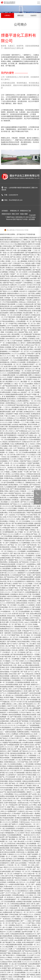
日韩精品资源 (15, 678)
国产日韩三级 (35, 532)
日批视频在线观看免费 (27, 579)
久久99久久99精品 (17, 459)
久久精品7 (20, 304)
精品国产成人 (30, 390)
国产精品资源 (17, 968)
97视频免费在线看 (21, 876)
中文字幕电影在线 (21, 470)
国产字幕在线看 (16, 717)
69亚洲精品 (32, 601)
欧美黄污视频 (9, 697)
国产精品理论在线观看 (30, 951)
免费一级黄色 (20, 747)
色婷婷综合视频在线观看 (26, 510)
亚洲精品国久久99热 (19, 953)
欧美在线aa (17, 379)
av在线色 (15, 425)
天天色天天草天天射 (33, 285)
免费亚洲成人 (32, 706)
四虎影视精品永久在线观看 (27, 399)
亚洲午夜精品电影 (11, 803)
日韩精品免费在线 (14, 693)
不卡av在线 (14, 960)
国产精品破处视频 (28, 588)
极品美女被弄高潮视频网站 (17, 792)
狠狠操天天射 (24, 326)
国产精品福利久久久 (30, 704)
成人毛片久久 (21, 882)
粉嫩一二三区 (33, 250)
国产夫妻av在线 (26, 848)
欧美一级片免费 (25, 685)
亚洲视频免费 (25, 906)
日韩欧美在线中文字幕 (29, 899)
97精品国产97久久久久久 (31, 631)
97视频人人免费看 (11, 472)
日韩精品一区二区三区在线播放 (21, 547)
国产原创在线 (23, 805)
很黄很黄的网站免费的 (9, 336)
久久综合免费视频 (14, 906)
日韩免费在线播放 (18, 895)
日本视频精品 (17, 680)
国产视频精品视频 (29, 620)
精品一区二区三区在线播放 (24, 384)
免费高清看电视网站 (34, 343)
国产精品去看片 (34, 590)
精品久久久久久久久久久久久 (14, 867)
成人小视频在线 (27, 281)
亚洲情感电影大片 (33, 362)
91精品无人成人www (25, 811)
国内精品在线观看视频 (18, 753)
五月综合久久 (29, 831)
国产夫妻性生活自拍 (27, 745)
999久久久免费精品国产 (9, 811)
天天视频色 (7, 661)
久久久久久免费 (32, 972)
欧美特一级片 (27, 749)
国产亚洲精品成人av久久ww (26, 431)
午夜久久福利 (9, 910)
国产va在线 (33, 794)
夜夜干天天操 (36, 242)
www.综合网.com (6, 358)
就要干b (25, 446)
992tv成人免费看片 (18, 650)
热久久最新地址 (19, 850)
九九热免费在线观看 (33, 573)
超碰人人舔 (8, 448)
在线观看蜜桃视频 (14, 373)
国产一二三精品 (26, 921)
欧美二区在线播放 (21, 820)
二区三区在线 (5, 257)
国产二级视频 (36, 487)
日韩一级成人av (19, 665)
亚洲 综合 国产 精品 (14, 749)
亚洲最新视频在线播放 (19, 480)
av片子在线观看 (13, 326)
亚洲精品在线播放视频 (15, 766)
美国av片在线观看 (15, 781)
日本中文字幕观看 (21, 880)
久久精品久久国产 (6, 263)
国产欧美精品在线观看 (10, 308)
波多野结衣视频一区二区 (30, 932)
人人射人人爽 (19, 979)
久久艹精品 (17, 801)
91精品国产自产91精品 (26, 435)
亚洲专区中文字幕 (34, 261)
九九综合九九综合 (21, 889)
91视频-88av (16, 568)
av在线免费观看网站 (22, 268)
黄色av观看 (17, 962)
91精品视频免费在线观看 (14, 945)
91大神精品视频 (26, 248)
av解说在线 (14, 676)
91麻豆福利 (34, 360)
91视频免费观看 (32, 936)
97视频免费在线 (27, 517)
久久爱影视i (20, 807)
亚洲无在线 (20, 852)
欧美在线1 (29, 427)
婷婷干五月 (5, 908)
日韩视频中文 (30, 556)
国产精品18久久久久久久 (28, 751)
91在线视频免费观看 (14, 835)
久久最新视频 (30, 852)
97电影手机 (13, 324)
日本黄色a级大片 (22, 440)
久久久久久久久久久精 (30, 962)
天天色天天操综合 (25, 712)
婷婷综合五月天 (19, 809)
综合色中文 (23, 291)
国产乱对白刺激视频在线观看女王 (12, 691)
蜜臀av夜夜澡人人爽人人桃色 (12, 704)
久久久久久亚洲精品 (19, 354)
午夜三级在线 (22, 566)
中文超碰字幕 (15, 672)
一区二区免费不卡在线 (30, 379)
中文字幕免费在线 (29, 680)
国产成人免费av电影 (19, 347)
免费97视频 (4, 914)
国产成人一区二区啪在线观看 (19, 319)
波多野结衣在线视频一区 (9, 311)
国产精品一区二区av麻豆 (28, 644)
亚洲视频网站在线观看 (17, 369)
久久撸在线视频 (13, 498)
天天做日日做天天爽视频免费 (26, 526)
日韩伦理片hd (36, 906)
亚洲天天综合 (21, 455)
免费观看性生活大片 (7, 629)
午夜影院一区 (25, 865)
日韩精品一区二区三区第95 (18, 272)
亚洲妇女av (10, 268)
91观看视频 (11, 882)
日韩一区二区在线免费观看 (17, 972)
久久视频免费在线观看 (8, 375)
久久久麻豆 (37, 689)
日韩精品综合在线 (27, 816)
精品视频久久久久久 (13, 382)
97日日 (31, 629)
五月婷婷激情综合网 (25, 366)
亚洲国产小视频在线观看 (16, 377)
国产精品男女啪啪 (17, 831)
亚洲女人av (10, 474)
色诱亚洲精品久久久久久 (14, 403)
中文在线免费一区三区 (14, 777)
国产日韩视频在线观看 (12, 745)
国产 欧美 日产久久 (27, 672)
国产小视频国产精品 (11, 560)
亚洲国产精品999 (25, 824)
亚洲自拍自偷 (21, 328)
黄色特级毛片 (30, 747)
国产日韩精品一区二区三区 (21, 871)
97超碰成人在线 (34, 339)
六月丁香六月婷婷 (18, 661)
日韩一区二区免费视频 (12, 659)
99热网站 (12, 925)
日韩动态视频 (14, 914)
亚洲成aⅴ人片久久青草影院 (17, 418)
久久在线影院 (30, 605)
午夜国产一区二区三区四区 (19, 274)
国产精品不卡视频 (30, 394)
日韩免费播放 (9, 794)
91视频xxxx (4, 588)
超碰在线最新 (25, 500)
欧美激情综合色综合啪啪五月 (14, 779)
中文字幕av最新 (18, 289)
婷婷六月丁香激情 (26, 786)
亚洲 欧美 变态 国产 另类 (21, 614)
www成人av (7, 480)
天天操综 (33, 562)
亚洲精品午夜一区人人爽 (26, 409)
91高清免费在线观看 (32, 850)
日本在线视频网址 (34, 272)
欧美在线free (12, 399)
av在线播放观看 (10, 930)
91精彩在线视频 (6, 300)
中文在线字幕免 (32, 515)
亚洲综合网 (31, 287)
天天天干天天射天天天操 (19, 702)
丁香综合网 (32, 863)
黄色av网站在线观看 (29, 715)
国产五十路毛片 (13, 644)
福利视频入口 (9, 384)
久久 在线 (18, 947)
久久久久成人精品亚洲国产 (15, 609)
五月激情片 (26, 315)
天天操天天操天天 (18, 592)
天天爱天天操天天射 (17, 648)
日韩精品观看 (31, 498)
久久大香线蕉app (22, 416)
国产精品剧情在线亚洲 (11, 386)
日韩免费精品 (28, 283)
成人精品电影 (27, 586)
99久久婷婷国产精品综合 (13, 493)
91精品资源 (35, 818)
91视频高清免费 (6, 878)
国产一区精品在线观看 (18, 736)
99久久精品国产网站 (21, 332)
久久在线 (16, 957)
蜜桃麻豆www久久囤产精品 (23, 536)
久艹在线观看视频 (33, 725)
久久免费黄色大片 (33, 736)
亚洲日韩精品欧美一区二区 (23, 869)
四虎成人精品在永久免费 (13, 631)
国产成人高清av (16, 257)
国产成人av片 (17, 923)
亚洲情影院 (5, 345)
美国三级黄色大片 (15, 446)
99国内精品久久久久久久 (32, 766)
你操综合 (35, 960)
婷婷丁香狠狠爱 (13, 751)
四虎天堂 (19, 925)
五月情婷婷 (22, 652)
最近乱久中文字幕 (25, 594)
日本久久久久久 (6, 592)
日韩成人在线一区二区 (8, 465)
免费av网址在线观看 (17, 276)
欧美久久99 (18, 788)
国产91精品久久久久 (26, 914)
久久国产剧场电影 (17, 341)
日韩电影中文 (18, 874)
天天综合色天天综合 (10, 259)
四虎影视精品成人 (11, 762)
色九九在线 (9, 773)
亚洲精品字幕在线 (29, 861)
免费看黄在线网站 (23, 732)
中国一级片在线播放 (20, 250)
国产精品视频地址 (12, 837)
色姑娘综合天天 (31, 934)
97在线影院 (20, 829)
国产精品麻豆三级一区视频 (12, 942)
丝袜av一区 (10, 891)
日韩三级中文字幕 (7, 876)
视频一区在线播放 (7, 332)
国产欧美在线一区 (34, 545)
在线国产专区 (17, 584)
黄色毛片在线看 (25, 414)
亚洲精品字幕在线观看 (8, 304)
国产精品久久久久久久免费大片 (11, 534)
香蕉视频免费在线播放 (17, 427)
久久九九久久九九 (20, 887)
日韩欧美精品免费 (15, 951)
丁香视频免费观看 (17, 758)
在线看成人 (16, 500)
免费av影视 (14, 721)
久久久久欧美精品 (20, 463)
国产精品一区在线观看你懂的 (31, 330)
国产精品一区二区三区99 (23, 624)
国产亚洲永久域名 (29, 541)
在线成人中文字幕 (21, 629)
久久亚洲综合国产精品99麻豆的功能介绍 (18, 405)
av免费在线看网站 (23, 401)
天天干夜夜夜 (24, 485)
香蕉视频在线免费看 (7, 687)
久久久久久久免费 (6, 949)
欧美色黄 (11, 880)
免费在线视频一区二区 (24, 616)
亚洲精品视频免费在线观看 (24, 938)
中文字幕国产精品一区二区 (17, 635)
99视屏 (19, 317)
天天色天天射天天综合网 (22, 927)
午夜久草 (9, 250)
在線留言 (34, 15)
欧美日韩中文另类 (11, 366)
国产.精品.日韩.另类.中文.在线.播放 (22, 553)
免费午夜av (23, 740)
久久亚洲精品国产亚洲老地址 (31, 334)
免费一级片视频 (17, 412)
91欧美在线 (33, 846)
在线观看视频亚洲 (32, 592)
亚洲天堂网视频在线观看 (11, 330)
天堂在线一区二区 (14, 865)
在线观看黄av (32, 564)
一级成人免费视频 (30, 738)
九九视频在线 (24, 676)
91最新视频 (8, 790)
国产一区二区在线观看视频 (27, 893)
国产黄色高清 (24, 562)
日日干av (4, 287)
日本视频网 (22, 551)
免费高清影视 (5, 575)
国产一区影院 (31, 519)
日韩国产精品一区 (34, 549)
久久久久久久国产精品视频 (12, 506)
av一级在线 (32, 697)
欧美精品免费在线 (11, 433)
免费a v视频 (21, 519)
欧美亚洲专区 (17, 861)
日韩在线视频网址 (29, 646)
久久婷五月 (34, 568)
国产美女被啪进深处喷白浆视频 (23, 523)
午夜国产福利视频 (33, 463)
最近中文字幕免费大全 (24, 897)
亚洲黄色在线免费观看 (12, 476)
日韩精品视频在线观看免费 (30, 373)
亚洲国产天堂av (10, 663)
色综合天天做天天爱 (7, 820)
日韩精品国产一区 (6, 360)
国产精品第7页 (32, 949)
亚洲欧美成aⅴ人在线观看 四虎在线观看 (18, 478)
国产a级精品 (31, 975)
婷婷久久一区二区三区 (11, 637)
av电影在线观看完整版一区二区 (20, 884)
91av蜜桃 (21, 605)
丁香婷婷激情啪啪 (21, 697)
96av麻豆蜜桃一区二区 (31, 313)
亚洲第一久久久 (11, 261)
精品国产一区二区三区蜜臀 (30, 392)
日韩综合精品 (7, 246)
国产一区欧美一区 (6, 463)
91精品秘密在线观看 (17, 934)
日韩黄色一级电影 (12, 450)
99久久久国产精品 (29, 923)
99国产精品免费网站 (25, 270)
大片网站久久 (20, 483)
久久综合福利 (21, 725)
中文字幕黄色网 (10, 317)
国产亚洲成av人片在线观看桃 (22, 558)
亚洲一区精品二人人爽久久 (29, 386)
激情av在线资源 (22, 603)
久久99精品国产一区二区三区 (19, 351)
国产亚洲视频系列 (11, 435)
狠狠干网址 (11, 807)
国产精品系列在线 (6, 665)
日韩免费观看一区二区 (24, 321)
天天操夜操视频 (19, 773)
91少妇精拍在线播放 (15, 764)
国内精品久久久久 (11, 740)
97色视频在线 (6, 611)
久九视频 (37, 283)
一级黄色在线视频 (10, 732)
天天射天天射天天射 (17, 345)
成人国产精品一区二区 (14, 646)
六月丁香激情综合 (19, 448)
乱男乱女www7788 (31, 345)
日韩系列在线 (11, 603)
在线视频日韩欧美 (33, 298)
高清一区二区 (17, 657)
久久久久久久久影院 (32, 289)
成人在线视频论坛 (14, 457)
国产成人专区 (7, 689)
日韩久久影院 (5, 934)
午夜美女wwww (25, 822)
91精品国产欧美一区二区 (23, 687)
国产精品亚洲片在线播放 (24, 796)
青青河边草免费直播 (16, 538)
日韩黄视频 (32, 755)
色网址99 (14, 285)
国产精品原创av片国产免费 (14, 577)
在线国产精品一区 (15, 588)
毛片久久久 (13, 607)
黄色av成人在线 (18, 790)
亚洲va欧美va (11, 328)
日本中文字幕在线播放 (33, 609)
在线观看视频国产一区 (12, 899)
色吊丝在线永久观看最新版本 (10, 242)
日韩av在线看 (26, 242)
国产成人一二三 (32, 652)
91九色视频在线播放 (29, 265)
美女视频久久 (6, 502)
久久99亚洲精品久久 (24, 607)
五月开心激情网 (34, 627)
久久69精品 (26, 534)
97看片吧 (23, 498)
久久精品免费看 (8, 947)
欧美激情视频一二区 (10, 618)
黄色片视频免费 (19, 390)
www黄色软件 (5, 285)
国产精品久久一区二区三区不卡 (24, 912)
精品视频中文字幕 (18, 407)
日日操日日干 (21, 564)
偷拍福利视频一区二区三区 (29, 450)
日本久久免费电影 (12, 734)
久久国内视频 (17, 549)
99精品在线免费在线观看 (31, 781)
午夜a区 (19, 541)
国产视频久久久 (17, 639)
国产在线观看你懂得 (17, 253)
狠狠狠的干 (22, 573)
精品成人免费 (30, 263)
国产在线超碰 (20, 495)
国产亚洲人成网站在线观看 (10, 768)
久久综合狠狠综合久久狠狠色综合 (23, 581)
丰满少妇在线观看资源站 (17, 513)
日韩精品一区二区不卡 (26, 508)
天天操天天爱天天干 (16, 738)
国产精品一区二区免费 (17, 783)
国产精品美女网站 (27, 349)
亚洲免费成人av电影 (22, 970)
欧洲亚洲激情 (14, 485)
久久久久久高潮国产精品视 (29, 560)
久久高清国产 (31, 882)
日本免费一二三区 (30, 459)
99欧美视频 (23, 425)
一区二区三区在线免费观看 (21, 611)
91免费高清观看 (28, 743)
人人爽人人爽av (35, 274)
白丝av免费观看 (35, 440)
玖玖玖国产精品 (23, 762)
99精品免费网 (29, 577)
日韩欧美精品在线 (25, 311)
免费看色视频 (7, 379)
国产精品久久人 (30, 966)
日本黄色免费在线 (32, 859)
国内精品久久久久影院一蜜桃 (14, 599)
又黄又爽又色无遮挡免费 (28, 437)
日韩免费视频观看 (20, 977)
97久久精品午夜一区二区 (32, 874)
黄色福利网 (26, 568)
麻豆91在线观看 (27, 317)
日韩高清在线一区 (33, 302)
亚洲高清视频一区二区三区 (26, 467)
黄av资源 (21, 841)
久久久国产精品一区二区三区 (22, 723)
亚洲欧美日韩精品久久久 (19, 755)
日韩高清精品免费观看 (18, 904)
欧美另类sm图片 (28, 813)
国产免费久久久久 (14, 248)
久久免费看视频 (25, 543)
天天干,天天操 (30, 790)
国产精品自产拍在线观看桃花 (17, 296)
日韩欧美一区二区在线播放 (27, 856)
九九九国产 (31, 955)
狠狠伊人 (30, 792)
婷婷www (23, 302)
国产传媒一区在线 (25, 839)
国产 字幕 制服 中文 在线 (26, 259)
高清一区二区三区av (34, 977)
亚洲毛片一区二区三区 (29, 457)
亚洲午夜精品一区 (32, 669)
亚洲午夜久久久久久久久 (9, 573)
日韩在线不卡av (19, 263)
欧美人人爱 (34, 970)
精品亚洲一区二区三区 (18, 700)
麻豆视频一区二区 (27, 382)
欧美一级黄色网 (6, 633)
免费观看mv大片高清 (31, 341)
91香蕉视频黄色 (6, 728)
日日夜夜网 (8, 289)
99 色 (9, 581)
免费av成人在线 (6, 723)
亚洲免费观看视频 (24, 487)
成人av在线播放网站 (17, 306)
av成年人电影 (15, 917)
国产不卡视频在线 (30, 758)
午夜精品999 (13, 805)
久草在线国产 (17, 813)
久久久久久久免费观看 (11, 822)
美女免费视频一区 (33, 844)
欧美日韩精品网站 (24, 642)
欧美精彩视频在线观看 (22, 910)
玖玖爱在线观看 (35, 721)
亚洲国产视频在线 (29, 788)
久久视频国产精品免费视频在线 (11, 743)
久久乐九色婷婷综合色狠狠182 (25, 826)
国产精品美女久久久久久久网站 (23, 878)
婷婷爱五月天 (9, 966)
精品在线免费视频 (18, 300)
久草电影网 (29, 867)
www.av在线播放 (21, 863)
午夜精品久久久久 (15, 710)
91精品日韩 (29, 807)
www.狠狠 (33, 278)
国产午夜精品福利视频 (18, 489)
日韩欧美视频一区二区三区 (27, 324)
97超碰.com (16, 392)
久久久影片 (29, 841)
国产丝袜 (33, 676)
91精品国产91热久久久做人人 (27, 930)
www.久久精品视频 (31, 622)
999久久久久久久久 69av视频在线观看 (14, 244)
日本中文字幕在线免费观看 (22, 689)
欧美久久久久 (30, 648)
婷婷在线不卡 (30, 779)
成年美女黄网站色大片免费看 (17, 596)
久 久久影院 (13, 856)
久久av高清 (22, 285)
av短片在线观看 (9, 760)
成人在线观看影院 (9, 829)
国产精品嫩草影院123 (33, 253)
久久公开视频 (28, 584)
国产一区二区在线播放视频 (27, 336)
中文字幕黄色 (21, 515)
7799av (7, 960)
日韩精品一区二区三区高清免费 (11, 315)
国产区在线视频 (32, 700)
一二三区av (27, 925)
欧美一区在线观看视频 (24, 663)
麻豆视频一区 (14, 839)
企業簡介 (7, 15)
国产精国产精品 (33, 418)
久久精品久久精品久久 (30, 968)
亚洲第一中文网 (23, 472)
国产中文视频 (25, 476)
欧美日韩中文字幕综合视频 (27, 775)
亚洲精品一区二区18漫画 (23, 371)
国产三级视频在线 (12, 543)
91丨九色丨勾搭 (11, 841)
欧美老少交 (12, 467)
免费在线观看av (13, 437)
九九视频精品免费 (11, 487)
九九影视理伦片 (11, 775)
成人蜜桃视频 (22, 261)
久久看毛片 (22, 343)
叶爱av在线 (8, 887)
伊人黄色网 (5, 274)
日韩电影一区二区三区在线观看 (15, 298)
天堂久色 (36, 663)
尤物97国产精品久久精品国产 (13, 283)
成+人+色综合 (30, 444)
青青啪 (16, 786)
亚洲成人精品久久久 (29, 506)
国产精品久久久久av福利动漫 (20, 504)
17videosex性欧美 (34, 740)
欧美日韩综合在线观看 (8, 852)
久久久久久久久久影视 (33, 829)
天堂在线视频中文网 (20, 358)
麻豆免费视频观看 (25, 960)
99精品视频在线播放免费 (9, 846)
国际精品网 (9, 371)
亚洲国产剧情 (27, 657)
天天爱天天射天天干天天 (16, 429)
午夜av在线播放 (23, 618)
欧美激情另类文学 (15, 442)
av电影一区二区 (34, 889)
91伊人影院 (4, 783)
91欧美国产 (25, 693)
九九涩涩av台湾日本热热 (21, 728)
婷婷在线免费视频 (15, 715)
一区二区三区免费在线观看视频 (26, 452)
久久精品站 (4, 442)
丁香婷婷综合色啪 (9, 541)
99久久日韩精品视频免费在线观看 (12, 394)
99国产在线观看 (32, 854)
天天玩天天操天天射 (14, 517)
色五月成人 (21, 556)
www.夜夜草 (15, 502)
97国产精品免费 (6, 657)
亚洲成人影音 (5, 667)
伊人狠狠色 (24, 339)
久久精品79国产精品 (21, 590)
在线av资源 (13, 674)
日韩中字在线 (34, 618)
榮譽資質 (20, 15)
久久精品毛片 (5, 553)
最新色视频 (29, 306)
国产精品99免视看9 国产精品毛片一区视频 (25, 654)
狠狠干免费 (13, 409)
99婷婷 (23, 975)
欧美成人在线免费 (30, 639)
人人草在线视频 (23, 278)
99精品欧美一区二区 (17, 908)
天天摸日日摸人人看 (29, 717)
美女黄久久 (32, 603)
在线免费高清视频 (24, 528)
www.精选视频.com (22, 571)
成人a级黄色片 (22, 465)
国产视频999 (18, 246)
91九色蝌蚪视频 (22, 375)
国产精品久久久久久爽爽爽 (9, 291)
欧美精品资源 (5, 547)
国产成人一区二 (32, 753)
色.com (29, 953)
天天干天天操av (11, 893)
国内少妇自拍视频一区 (29, 678)
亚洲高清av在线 (23, 803)
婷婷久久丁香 (5, 341)
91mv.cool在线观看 (21, 794)
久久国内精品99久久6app (25, 397)
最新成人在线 (10, 530)
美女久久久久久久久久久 (31, 947)
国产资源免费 (34, 571)
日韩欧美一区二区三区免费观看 (11, 255)
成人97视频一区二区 (22, 532)
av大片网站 (33, 805)
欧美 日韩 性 (31, 904)
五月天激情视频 (19, 859)
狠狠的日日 (35, 685)
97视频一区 (25, 659)
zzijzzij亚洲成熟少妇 (7, 970)
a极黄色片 (20, 730)
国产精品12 (4, 738)
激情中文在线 (14, 491)
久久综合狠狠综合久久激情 (24, 891)
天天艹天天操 (19, 966)
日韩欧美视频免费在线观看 (20, 667)
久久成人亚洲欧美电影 (24, 760)
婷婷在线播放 (15, 848)
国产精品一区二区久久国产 (17, 545)
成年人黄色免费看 (14, 334)
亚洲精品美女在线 (20, 936)
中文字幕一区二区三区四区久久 (14, 669)
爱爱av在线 (28, 633)
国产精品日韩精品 (32, 407)
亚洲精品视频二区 (25, 637)
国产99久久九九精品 (28, 502)
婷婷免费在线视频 (12, 685)
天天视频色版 (17, 919)
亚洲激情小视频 (16, 388)
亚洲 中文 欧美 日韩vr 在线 (17, 706)
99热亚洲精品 (21, 844)
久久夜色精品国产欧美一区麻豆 (21, 575)
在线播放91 (14, 594)
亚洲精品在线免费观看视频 (26, 719)
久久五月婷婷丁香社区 (23, 833)
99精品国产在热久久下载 (31, 255)
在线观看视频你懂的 (13, 921)
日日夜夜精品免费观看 (23, 682)
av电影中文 (27, 695)
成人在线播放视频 (15, 620)
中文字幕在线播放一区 (12, 349)
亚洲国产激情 (6, 968)
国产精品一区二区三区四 (28, 837)
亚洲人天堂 (34, 319)
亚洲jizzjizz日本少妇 (29, 442)
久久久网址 (14, 579)
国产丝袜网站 (12, 642)
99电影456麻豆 (16, 281)
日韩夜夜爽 (28, 730)
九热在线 (12, 515)
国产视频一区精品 (15, 586)
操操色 (25, 549)
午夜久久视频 (30, 422)
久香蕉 (3, 495)
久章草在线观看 (13, 712)
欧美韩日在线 (5, 489)
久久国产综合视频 (32, 276)
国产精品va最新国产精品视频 (23, 420)
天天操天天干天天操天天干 (17, 287)
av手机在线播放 (31, 599)
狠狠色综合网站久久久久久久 (17, 293)
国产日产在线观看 (29, 710)
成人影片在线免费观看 (20, 964)
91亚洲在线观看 (17, 633)
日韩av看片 (31, 354)
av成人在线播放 (14, 975)
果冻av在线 (11, 616)
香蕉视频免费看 (33, 358)
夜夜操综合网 (29, 304)
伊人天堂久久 (11, 431)
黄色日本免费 (33, 425)
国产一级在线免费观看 (24, 798)
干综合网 (29, 300)
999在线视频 (10, 796)
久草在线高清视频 (27, 957)
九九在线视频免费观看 (21, 360)
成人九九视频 (7, 927)
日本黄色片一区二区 (10, 652)
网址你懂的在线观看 (32, 665)
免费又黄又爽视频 (16, 313)
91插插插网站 (12, 510)
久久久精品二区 (31, 895)
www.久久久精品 (33, 489)
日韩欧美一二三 (19, 422)
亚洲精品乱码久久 (30, 412)
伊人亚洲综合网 (23, 433)
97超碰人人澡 (23, 846)
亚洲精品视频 (21, 955)
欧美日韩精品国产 (29, 942)
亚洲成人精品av (20, 474)
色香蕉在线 (30, 495)
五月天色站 (26, 388)
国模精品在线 (30, 483)
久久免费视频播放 (27, 917)
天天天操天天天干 (17, 770)
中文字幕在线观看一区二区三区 (11, 364)
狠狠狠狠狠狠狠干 (21, 627)
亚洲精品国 (4, 620)
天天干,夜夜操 (14, 461)
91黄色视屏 (19, 695)
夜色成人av (10, 695)
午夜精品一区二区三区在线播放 (20, 521)
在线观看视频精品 (33, 551)
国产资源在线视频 (34, 876)
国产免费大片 (14, 824)
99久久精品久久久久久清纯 (32, 493)
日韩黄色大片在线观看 (18, 362)
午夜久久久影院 (10, 416)
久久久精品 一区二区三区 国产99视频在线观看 (23, 356)
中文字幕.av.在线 (28, 801)
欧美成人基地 (25, 768)
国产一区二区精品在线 (26, 674)
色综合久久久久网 (32, 369)
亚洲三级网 (28, 691)
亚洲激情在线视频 (30, 770)
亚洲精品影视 (14, 562)
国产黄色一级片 (10, 526)
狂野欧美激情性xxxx (26, 734)
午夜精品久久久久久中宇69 (17, 854)
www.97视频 (10, 495)
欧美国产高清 (5, 276)
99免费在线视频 (11, 270)
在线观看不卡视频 (12, 414)
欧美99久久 (11, 897)
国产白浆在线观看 (9, 730)
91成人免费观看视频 (17, 444)
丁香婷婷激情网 (8, 889)
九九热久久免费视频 (14, 932)
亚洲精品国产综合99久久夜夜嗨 (30, 308)
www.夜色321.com (12, 339)
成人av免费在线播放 (20, 601)
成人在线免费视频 (15, 265)
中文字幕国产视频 (22, 530)
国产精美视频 (24, 721)
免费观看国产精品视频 (33, 809)
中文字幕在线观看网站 (11, 302)
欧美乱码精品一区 (14, 816)
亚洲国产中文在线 (7, 979)
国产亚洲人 (8, 584)
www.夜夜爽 (19, 940)
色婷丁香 (36, 586)
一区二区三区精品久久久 (9, 551)
